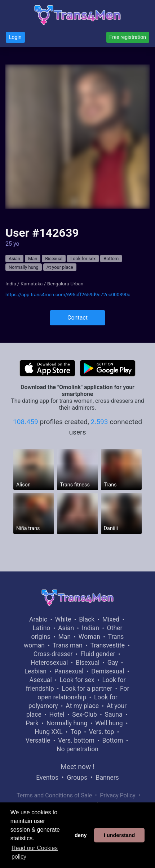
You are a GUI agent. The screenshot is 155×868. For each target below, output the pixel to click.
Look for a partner (87, 689)
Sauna (114, 715)
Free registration (128, 37)
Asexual (41, 680)
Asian (14, 259)
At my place (82, 706)
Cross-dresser (53, 654)
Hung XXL (49, 732)
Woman (89, 637)
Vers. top (102, 732)
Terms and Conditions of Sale (54, 795)
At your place (60, 267)
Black (87, 619)
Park (32, 723)
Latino (42, 628)
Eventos (47, 778)
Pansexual (69, 671)
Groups (77, 778)
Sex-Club (85, 715)
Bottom (111, 259)
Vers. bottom (76, 740)
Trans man (68, 645)
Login (15, 37)
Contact (77, 318)
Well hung (109, 723)
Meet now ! (77, 767)
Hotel (57, 715)
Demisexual (108, 671)
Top (76, 732)
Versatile (38, 740)
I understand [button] (119, 835)
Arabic (38, 619)
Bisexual (54, 259)
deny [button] (81, 835)
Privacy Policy (118, 795)
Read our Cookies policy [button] (35, 852)
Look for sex (83, 259)
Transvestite (107, 645)
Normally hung (24, 267)
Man (33, 259)
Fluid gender (98, 654)
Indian (90, 628)
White (63, 619)
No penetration (77, 749)
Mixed (111, 619)
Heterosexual (49, 663)
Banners (107, 778)
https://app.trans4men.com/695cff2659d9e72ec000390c (68, 294)
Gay (113, 663)
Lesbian (36, 671)
